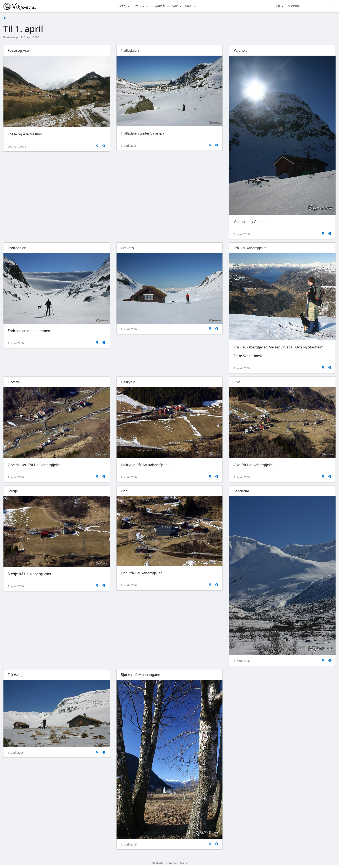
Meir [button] (189, 6)
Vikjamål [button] (159, 6)
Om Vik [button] (139, 6)
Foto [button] (122, 6)
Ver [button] (175, 6)
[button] (280, 6)
